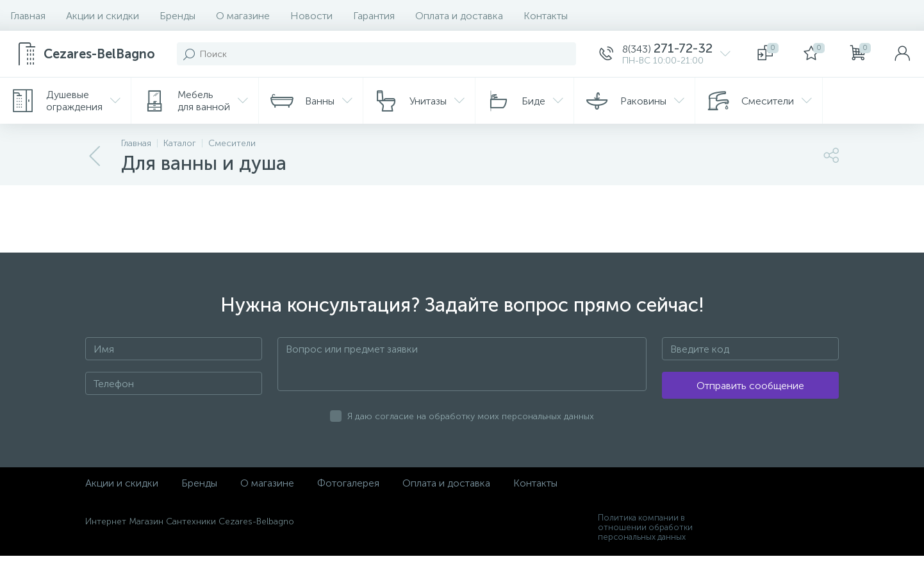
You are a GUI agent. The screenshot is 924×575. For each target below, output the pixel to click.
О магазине (243, 16)
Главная (28, 16)
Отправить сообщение (750, 386)
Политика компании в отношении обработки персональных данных (645, 527)
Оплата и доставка (459, 16)
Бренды (177, 16)
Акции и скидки (103, 16)
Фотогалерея (348, 483)
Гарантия (374, 16)
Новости (311, 16)
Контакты (546, 16)
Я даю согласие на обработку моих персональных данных (471, 416)
